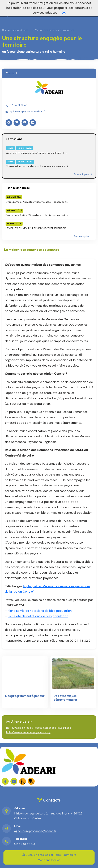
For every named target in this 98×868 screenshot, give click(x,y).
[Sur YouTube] (14, 781)
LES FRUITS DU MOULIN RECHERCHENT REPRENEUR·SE (36, 228)
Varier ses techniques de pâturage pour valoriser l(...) (37, 153)
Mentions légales (49, 860)
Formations (14, 139)
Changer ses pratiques (15, 30)
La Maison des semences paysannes (53, 30)
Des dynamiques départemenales (65, 698)
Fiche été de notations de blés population (38, 616)
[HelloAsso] (17, 123)
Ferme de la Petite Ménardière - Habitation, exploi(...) (37, 215)
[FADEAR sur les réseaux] (23, 781)
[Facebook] (9, 123)
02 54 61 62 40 (19, 105)
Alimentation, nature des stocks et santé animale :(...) (37, 166)
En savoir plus (83, 174)
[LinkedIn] (33, 123)
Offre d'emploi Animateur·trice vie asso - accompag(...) (37, 202)
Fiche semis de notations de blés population (40, 611)
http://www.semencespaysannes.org (28, 732)
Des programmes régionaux (25, 696)
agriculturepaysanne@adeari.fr (28, 112)
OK (63, 13)
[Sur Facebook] (5, 781)
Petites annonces (18, 188)
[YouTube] (25, 123)
